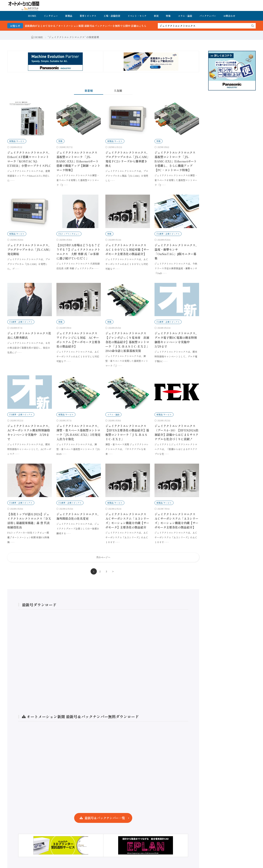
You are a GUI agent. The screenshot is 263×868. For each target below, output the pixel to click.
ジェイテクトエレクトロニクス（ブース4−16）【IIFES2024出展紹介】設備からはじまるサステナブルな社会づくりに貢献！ (176, 432)
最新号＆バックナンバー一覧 (105, 818)
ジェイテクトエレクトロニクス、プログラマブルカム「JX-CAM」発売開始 (29, 249)
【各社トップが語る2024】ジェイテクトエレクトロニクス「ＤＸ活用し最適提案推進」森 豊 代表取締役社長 (29, 521)
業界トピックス (88, 16)
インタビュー (51, 16)
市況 (156, 16)
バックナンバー (208, 16)
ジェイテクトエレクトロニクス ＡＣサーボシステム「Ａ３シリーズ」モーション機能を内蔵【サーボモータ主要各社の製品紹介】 (176, 521)
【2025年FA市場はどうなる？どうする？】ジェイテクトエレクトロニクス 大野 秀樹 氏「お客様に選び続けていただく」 (78, 252)
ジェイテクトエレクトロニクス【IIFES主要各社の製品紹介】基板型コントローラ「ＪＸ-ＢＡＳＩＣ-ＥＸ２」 (127, 432)
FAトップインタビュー (69, 234)
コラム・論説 (185, 16)
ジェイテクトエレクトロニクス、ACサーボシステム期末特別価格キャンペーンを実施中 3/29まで (29, 432)
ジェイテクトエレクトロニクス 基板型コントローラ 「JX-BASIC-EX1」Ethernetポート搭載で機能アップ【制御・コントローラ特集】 (78, 161)
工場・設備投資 (112, 16)
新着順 (89, 91)
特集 (168, 16)
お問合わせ (229, 16)
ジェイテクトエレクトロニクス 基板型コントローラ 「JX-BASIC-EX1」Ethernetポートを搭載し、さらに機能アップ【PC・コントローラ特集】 (176, 161)
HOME (32, 16)
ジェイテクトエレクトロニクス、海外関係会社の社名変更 (78, 516)
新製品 (69, 16)
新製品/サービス (17, 141)
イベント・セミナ (137, 16)
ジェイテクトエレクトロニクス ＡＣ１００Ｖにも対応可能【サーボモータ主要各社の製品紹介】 (127, 249)
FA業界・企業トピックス (168, 234)
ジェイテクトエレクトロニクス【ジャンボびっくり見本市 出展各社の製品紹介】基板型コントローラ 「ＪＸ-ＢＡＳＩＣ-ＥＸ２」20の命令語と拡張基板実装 (127, 342)
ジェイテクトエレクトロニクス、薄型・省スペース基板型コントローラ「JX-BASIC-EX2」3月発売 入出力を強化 (78, 432)
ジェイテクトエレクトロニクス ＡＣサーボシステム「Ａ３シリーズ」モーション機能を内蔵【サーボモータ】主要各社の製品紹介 (127, 521)
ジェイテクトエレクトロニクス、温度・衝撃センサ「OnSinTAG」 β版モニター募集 (176, 252)
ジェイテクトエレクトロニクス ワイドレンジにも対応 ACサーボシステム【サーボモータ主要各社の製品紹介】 (78, 340)
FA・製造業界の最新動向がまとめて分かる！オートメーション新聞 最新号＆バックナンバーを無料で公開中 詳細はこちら (90, 26)
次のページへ (103, 557)
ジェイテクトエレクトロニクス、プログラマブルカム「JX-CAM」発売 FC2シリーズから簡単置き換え (127, 159)
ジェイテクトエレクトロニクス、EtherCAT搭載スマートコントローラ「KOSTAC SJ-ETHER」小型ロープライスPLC (29, 159)
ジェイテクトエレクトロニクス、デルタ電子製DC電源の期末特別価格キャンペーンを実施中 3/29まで (176, 340)
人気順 (118, 91)
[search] (253, 26)
